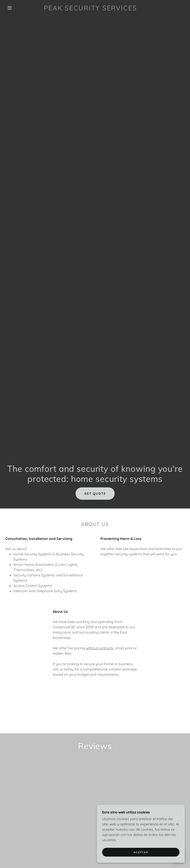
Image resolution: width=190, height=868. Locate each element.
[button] (10, 8)
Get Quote (95, 494)
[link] (90, 9)
